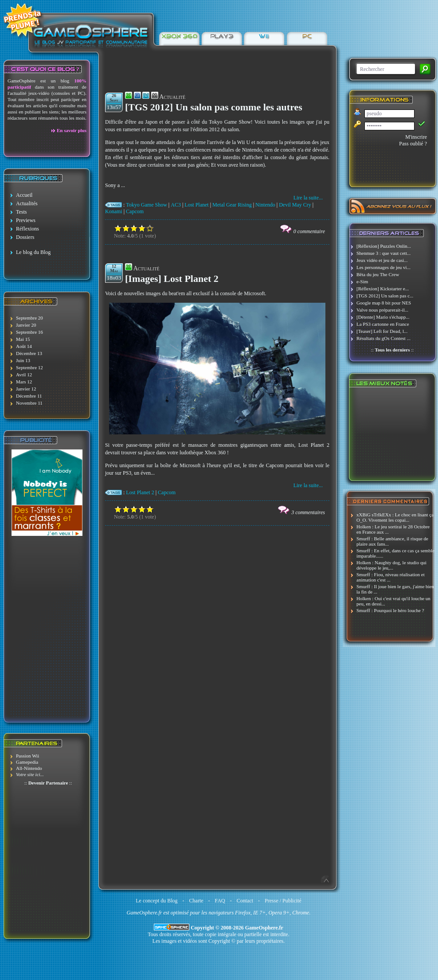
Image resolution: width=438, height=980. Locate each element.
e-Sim (362, 281)
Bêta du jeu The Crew (378, 274)
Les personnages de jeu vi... (383, 267)
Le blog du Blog (33, 252)
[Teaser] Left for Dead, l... (382, 331)
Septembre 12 (29, 367)
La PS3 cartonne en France (383, 324)
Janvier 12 (26, 389)
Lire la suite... (308, 198)
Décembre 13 (29, 353)
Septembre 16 (29, 332)
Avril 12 (24, 375)
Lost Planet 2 (140, 492)
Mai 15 (23, 339)
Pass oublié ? (413, 144)
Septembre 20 (29, 318)
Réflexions (27, 229)
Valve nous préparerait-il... (382, 310)
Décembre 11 (29, 396)
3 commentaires (308, 512)
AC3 (176, 205)
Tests (22, 212)
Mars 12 (24, 382)
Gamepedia (27, 762)
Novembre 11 (29, 403)
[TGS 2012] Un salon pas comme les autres (214, 107)
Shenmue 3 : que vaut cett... (383, 253)
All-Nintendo (29, 768)
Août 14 (24, 346)
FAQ (220, 901)
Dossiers (25, 237)
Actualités (27, 203)
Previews (26, 220)
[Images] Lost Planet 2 (172, 279)
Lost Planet (196, 205)
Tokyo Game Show (146, 205)
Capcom (135, 211)
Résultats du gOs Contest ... (383, 338)
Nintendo (265, 205)
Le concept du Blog (156, 901)
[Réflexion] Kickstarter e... (383, 289)
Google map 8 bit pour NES (384, 303)
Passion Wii (27, 756)
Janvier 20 (26, 325)
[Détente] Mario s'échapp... (383, 317)
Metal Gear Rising (232, 205)
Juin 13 (23, 360)
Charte (196, 901)
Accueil (24, 195)
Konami (114, 211)
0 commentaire (309, 231)
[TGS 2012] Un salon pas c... (385, 296)
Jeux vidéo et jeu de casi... (382, 260)
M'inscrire (416, 137)
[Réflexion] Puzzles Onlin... (384, 246)
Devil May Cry (295, 205)
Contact (245, 901)
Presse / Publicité (283, 901)
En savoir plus (72, 130)
